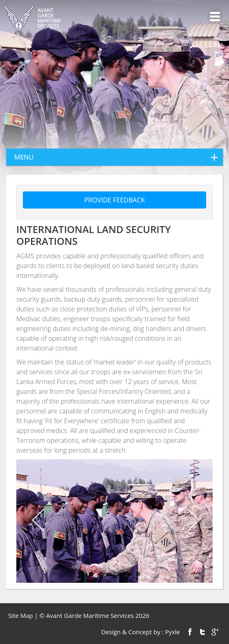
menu (119, 157)
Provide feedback (114, 200)
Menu (215, 17)
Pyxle (172, 632)
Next (192, 521)
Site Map (21, 615)
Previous (37, 521)
